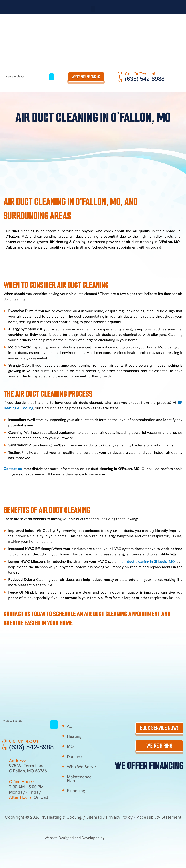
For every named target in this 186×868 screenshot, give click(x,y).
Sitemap (94, 817)
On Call (29, 797)
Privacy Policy (119, 817)
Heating (74, 736)
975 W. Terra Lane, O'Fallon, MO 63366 (28, 768)
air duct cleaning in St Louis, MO (148, 561)
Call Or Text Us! (140, 74)
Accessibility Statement (159, 817)
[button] (184, 3)
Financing (76, 791)
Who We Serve (81, 767)
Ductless (75, 757)
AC (70, 726)
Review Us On (27, 76)
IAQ (70, 746)
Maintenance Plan (79, 779)
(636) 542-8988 (145, 79)
